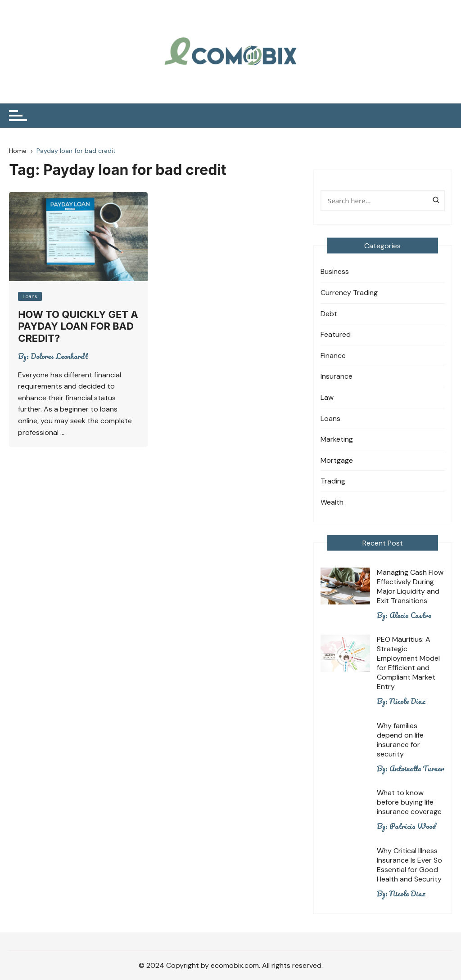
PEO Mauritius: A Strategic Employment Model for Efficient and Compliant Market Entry (408, 663)
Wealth (332, 502)
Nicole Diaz (407, 701)
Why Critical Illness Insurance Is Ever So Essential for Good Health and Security (409, 865)
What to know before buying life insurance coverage (409, 802)
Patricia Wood (413, 826)
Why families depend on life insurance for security (400, 740)
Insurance (337, 376)
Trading (333, 481)
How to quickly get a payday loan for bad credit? (78, 326)
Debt (329, 314)
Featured (336, 334)
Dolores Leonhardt (59, 356)
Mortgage (337, 460)
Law (327, 397)
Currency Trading (349, 293)
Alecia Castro (411, 615)
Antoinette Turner (417, 769)
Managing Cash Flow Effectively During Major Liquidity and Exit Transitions (410, 586)
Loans (30, 296)
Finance (333, 356)
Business (335, 271)
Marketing (337, 439)
